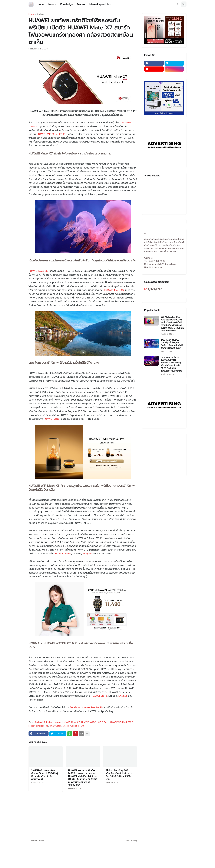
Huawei (57, 722)
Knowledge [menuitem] (67, 4)
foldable (48, 722)
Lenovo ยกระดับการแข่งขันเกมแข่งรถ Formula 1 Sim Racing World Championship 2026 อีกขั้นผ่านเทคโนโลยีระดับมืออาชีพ (171, 364)
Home (32, 14)
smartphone (42, 726)
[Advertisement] (101, 815)
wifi (83, 726)
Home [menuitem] (41, 4)
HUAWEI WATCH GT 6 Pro (94, 722)
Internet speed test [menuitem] (100, 4)
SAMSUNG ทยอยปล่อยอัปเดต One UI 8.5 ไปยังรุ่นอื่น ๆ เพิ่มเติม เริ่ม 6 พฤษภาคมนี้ (45, 775)
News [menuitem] (51, 4)
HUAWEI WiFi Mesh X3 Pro (52, 134)
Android (41, 14)
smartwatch (56, 726)
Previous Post (37, 841)
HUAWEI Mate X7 (39, 271)
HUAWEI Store (52, 419)
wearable (75, 726)
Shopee (87, 554)
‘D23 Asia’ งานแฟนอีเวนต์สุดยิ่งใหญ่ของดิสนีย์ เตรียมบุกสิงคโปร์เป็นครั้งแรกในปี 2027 (172, 344)
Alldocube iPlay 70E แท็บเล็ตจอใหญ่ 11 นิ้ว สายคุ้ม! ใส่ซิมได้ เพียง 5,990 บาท (119, 775)
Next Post (131, 841)
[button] (178, 4)
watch (66, 726)
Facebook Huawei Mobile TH (86, 707)
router (32, 726)
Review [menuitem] (81, 4)
